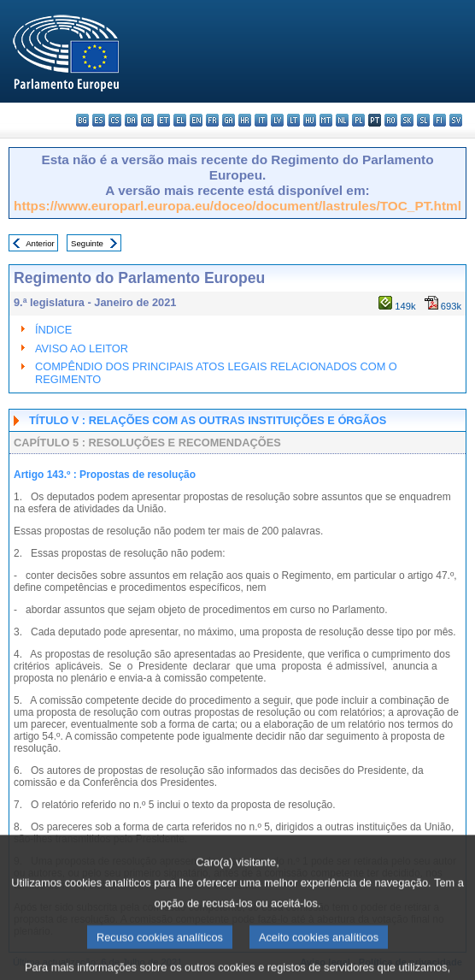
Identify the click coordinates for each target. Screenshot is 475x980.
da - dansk (131, 120)
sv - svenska (456, 120)
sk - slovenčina (407, 120)
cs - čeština (115, 120)
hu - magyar (310, 120)
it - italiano (261, 120)
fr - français (212, 120)
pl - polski (358, 120)
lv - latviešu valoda (277, 120)
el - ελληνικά (180, 120)
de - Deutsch (147, 120)
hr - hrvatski (245, 120)
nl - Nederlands (342, 120)
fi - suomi (440, 120)
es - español (99, 120)
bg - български (82, 120)
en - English (196, 120)
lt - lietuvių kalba (293, 120)
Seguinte (87, 243)
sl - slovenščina (423, 120)
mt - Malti (326, 120)
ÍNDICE (53, 330)
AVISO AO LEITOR (82, 348)
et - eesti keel (164, 120)
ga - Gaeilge (229, 120)
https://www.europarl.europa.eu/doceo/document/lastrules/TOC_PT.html (237, 206)
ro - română (391, 120)
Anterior (40, 243)
